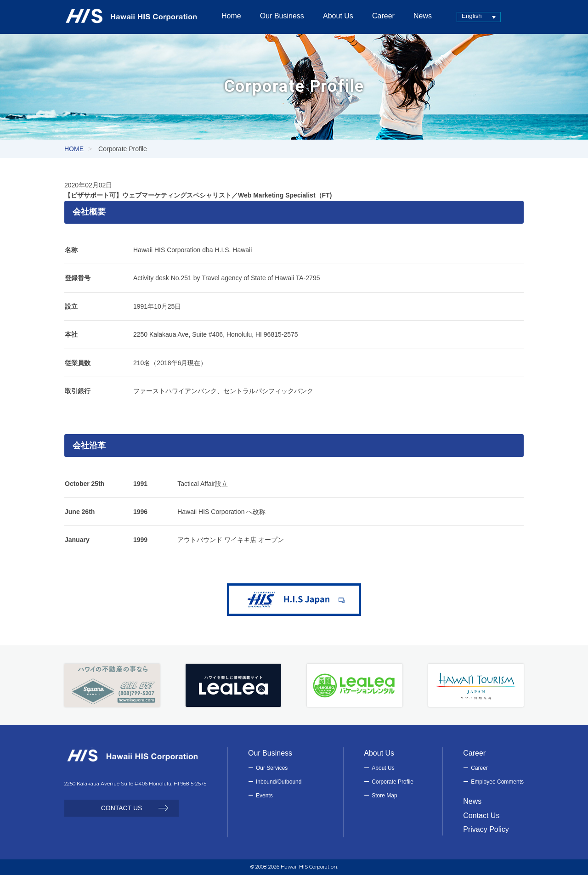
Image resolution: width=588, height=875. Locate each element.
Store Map (384, 796)
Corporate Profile (393, 782)
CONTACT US (122, 808)
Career (479, 768)
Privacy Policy (486, 829)
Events (264, 796)
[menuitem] (479, 17)
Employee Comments (497, 782)
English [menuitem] (472, 16)
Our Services (272, 768)
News (472, 801)
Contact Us (481, 816)
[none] (479, 17)
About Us (383, 768)
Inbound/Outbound (279, 782)
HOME (74, 149)
